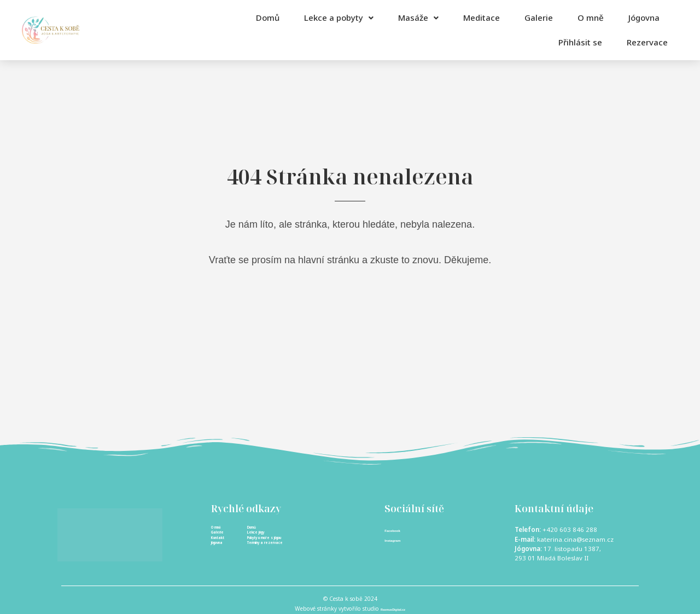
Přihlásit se (558, 42)
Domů (268, 18)
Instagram (399, 540)
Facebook (399, 530)
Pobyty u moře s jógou (285, 549)
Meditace (482, 18)
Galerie (539, 18)
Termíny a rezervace (282, 558)
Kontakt (225, 549)
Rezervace (636, 42)
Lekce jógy (266, 539)
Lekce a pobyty (339, 18)
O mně (591, 18)
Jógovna (644, 18)
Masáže (418, 18)
